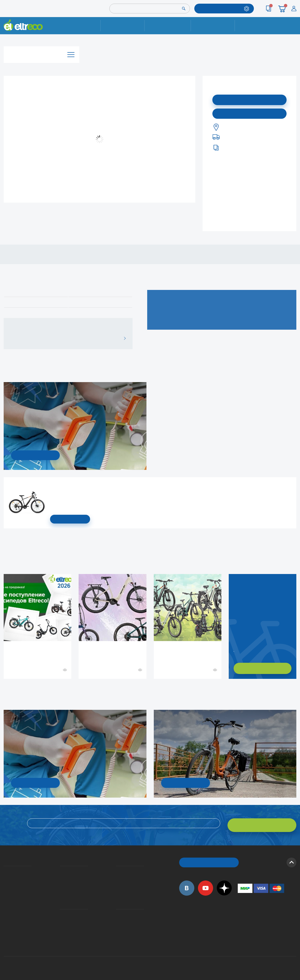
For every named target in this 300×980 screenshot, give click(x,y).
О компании (5, 867)
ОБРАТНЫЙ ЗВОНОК (209, 858)
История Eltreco (5, 874)
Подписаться (250, 99)
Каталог (41, 52)
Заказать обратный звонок (234, 649)
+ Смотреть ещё (4, 689)
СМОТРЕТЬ (70, 519)
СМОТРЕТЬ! (185, 782)
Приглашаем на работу (5, 908)
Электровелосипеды (5, 881)
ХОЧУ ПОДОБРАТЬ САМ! (263, 668)
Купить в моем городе (249, 112)
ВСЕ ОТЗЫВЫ (123, 338)
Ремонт (123, 25)
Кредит (60, 881)
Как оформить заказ (118, 874)
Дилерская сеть (117, 915)
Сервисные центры (117, 922)
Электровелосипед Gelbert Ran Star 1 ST (52, 484)
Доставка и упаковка (168, 25)
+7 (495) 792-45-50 (294, 30)
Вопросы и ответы (117, 867)
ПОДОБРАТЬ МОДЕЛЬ (220, 8)
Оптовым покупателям (5, 915)
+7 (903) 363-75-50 (240, 934)
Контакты (257, 25)
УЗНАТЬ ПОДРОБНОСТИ (35, 455)
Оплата (213, 25)
